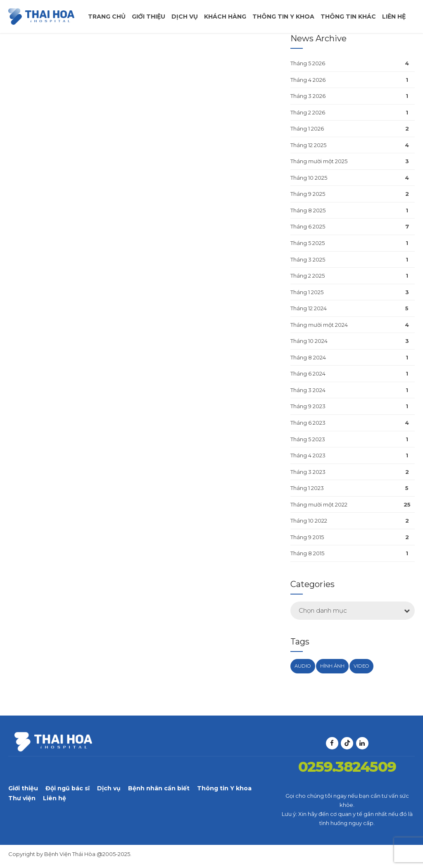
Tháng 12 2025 (308, 145)
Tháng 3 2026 (308, 96)
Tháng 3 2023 (308, 472)
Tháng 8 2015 (307, 553)
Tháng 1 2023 (307, 488)
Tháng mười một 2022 (319, 504)
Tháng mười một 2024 (319, 325)
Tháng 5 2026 (308, 63)
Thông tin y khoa (283, 17)
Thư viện (22, 798)
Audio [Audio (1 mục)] (303, 666)
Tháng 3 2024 (308, 390)
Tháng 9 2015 (307, 537)
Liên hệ (394, 17)
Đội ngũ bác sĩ (68, 788)
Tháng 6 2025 (308, 226)
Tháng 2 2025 (308, 276)
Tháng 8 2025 (308, 210)
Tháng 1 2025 (307, 292)
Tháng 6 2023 (308, 423)
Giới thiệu (149, 17)
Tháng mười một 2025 (319, 161)
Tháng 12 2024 (309, 308)
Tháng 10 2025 (309, 178)
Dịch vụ (185, 17)
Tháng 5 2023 (308, 439)
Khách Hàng (225, 17)
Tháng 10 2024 (309, 341)
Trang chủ (107, 17)
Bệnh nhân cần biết (159, 788)
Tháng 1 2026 (307, 128)
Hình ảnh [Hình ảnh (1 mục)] (332, 666)
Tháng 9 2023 (308, 406)
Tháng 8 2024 (308, 357)
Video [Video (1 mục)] (361, 666)
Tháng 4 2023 (308, 455)
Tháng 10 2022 (309, 521)
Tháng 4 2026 (308, 80)
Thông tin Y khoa (224, 788)
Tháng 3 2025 (308, 259)
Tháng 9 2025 (308, 194)
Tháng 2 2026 (308, 112)
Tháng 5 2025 (308, 243)
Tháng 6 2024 (308, 373)
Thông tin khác (348, 17)
